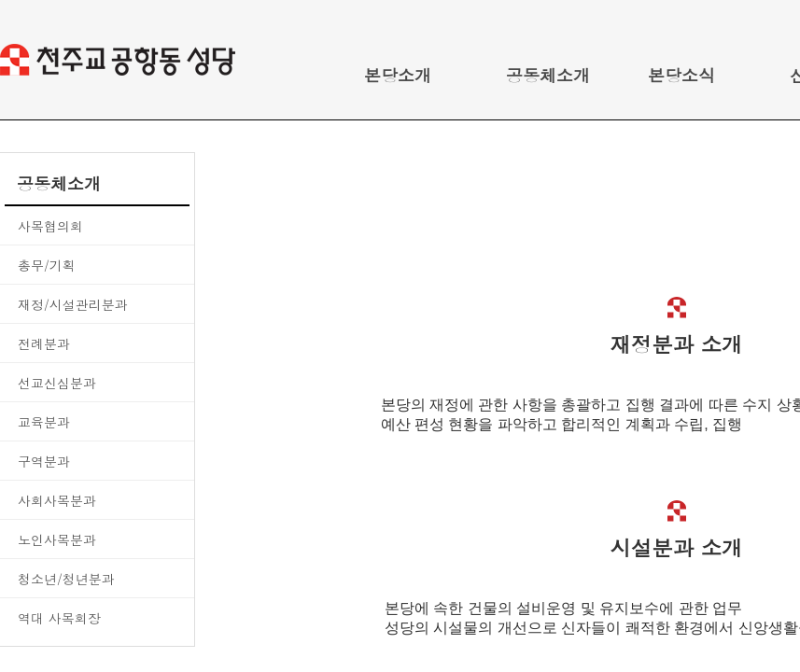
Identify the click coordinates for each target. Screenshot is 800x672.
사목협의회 (50, 226)
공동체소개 (548, 75)
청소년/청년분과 (66, 579)
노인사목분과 (57, 539)
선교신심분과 (57, 383)
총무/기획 (47, 265)
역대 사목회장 (59, 618)
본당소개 (398, 75)
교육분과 (44, 422)
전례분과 (44, 343)
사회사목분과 (57, 500)
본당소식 (681, 75)
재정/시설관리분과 (73, 304)
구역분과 (44, 461)
